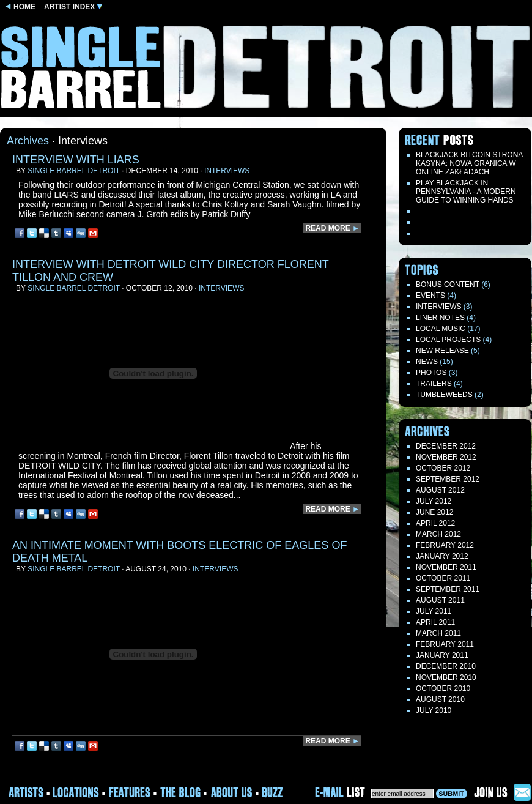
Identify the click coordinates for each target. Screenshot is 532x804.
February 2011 (445, 644)
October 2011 (443, 578)
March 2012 (438, 534)
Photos (431, 373)
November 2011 (446, 567)
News (427, 362)
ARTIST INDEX (73, 7)
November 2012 (446, 457)
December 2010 (446, 666)
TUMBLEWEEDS (444, 395)
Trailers (434, 384)
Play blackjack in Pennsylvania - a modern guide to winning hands (466, 192)
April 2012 (435, 523)
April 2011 (435, 622)
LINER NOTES (440, 318)
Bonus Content (448, 285)
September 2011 (448, 589)
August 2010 (440, 699)
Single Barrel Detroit (74, 171)
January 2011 (442, 655)
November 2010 (446, 677)
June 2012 (434, 512)
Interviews (227, 171)
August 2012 (440, 490)
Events (430, 296)
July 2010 (434, 710)
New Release (442, 351)
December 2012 (446, 446)
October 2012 (443, 468)
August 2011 (440, 600)
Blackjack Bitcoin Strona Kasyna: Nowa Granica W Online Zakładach (469, 163)
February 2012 (445, 545)
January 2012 (442, 556)
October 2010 (443, 688)
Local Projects (448, 340)
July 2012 (434, 501)
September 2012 (448, 479)
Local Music (441, 329)
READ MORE (332, 228)
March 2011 (438, 633)
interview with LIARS (76, 160)
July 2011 (434, 611)
